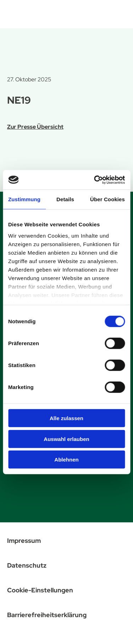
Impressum (24, 541)
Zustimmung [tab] (24, 199)
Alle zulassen (66, 418)
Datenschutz (27, 565)
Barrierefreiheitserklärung (47, 615)
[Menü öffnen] (119, 13)
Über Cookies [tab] (107, 199)
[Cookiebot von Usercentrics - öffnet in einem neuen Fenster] (95, 180)
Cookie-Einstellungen (40, 590)
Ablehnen (66, 460)
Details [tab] (65, 199)
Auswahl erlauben (66, 439)
